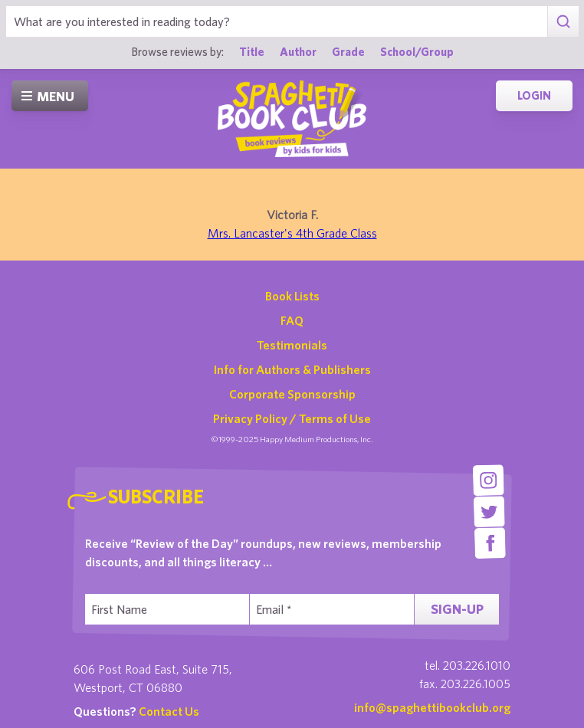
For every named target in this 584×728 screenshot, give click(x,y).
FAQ (292, 320)
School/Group (417, 51)
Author (298, 51)
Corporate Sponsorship (292, 394)
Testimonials (292, 345)
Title (252, 51)
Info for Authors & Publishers (292, 369)
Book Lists (292, 296)
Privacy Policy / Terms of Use (292, 418)
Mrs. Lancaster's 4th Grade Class (292, 233)
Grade (348, 51)
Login (534, 95)
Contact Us (169, 711)
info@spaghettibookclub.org (432, 707)
